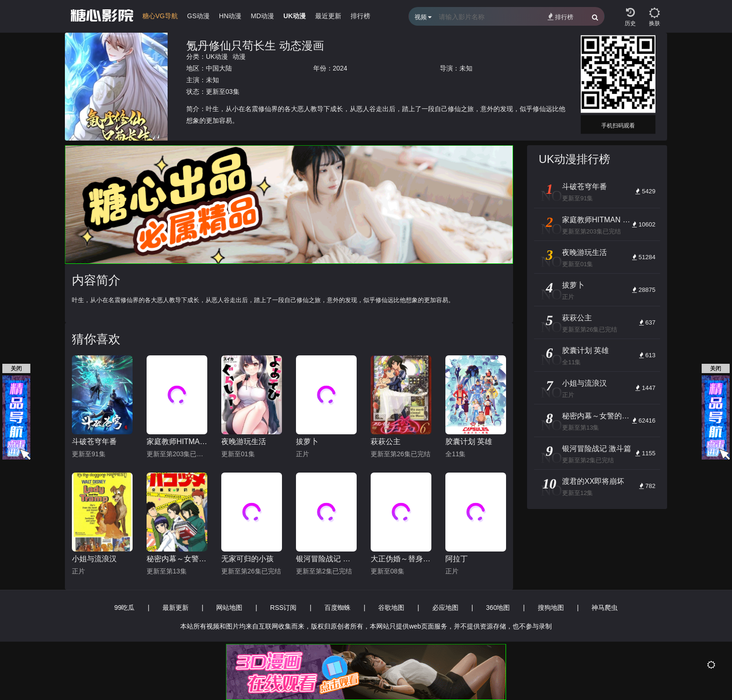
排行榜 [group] (360, 16)
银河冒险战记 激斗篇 (326, 559)
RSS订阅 (284, 608)
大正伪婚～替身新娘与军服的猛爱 (401, 559)
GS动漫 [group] (198, 16)
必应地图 (445, 608)
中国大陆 (219, 68)
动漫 (239, 57)
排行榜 (560, 17)
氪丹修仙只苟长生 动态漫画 (255, 46)
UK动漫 (217, 57)
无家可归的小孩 (247, 559)
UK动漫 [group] (295, 16)
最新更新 (176, 608)
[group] (160, 18)
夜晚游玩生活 (244, 442)
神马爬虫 (605, 608)
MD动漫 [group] (262, 16)
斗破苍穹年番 (94, 442)
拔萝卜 (307, 442)
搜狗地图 (551, 608)
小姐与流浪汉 (94, 559)
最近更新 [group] (328, 16)
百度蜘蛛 (338, 608)
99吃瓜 (125, 608)
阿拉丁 (457, 559)
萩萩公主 (386, 442)
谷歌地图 (391, 608)
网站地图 (229, 608)
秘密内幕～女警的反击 (177, 559)
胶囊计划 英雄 (469, 442)
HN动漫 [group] (230, 16)
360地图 (498, 608)
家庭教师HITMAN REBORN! (177, 442)
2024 (340, 68)
